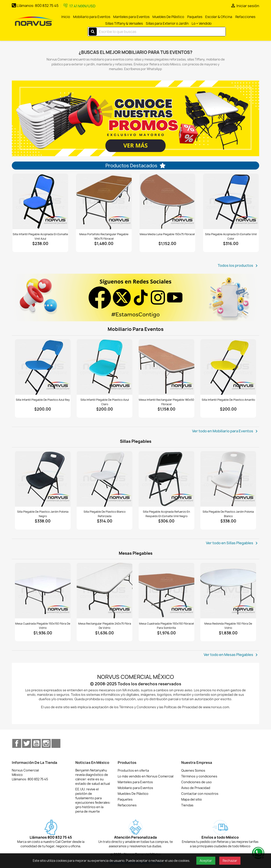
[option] (135, 118)
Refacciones (245, 17)
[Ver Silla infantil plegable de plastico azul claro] (105, 367)
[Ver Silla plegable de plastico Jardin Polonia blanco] (228, 479)
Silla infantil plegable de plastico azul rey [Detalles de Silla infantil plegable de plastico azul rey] (43, 400)
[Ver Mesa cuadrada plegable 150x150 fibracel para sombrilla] (166, 591)
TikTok (56, 743)
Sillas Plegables (136, 441)
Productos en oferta (133, 770)
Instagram (46, 743)
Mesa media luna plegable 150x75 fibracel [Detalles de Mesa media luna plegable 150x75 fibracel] (167, 234)
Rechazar (230, 861)
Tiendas (187, 805)
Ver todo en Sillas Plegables (233, 543)
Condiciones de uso (196, 782)
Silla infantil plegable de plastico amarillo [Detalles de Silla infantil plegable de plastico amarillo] (228, 400)
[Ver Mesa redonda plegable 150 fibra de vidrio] (228, 591)
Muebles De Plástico (168, 17)
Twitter (27, 743)
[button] (24, 118)
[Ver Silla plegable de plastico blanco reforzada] (105, 479)
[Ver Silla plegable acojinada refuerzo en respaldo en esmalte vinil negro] (166, 479)
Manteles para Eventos (131, 17)
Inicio (66, 17)
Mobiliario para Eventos (92, 17)
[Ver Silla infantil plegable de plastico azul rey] (43, 367)
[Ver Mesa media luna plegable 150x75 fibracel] (167, 201)
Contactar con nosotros (200, 794)
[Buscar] (157, 32)
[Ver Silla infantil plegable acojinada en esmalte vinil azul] (40, 201)
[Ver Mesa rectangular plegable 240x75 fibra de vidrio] (105, 591)
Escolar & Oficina (219, 17)
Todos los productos (238, 266)
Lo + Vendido (202, 23)
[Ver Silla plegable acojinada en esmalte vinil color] (231, 201)
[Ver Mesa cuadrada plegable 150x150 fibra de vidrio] (43, 591)
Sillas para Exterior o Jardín (167, 23)
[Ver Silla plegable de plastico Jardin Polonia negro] (43, 479)
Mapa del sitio (192, 799)
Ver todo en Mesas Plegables (231, 655)
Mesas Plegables (136, 553)
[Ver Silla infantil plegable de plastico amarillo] (228, 367)
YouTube (36, 743)
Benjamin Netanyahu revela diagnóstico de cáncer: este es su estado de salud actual (93, 777)
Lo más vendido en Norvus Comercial (146, 776)
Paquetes (195, 17)
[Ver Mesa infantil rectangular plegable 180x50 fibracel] (166, 367)
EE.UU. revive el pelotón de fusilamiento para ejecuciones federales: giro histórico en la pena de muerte (93, 800)
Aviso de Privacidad (196, 788)
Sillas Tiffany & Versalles (124, 23)
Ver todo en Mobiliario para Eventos (226, 431)
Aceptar (206, 861)
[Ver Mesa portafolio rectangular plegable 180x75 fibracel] (104, 201)
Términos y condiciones (199, 776)
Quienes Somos (193, 770)
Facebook (17, 743)
